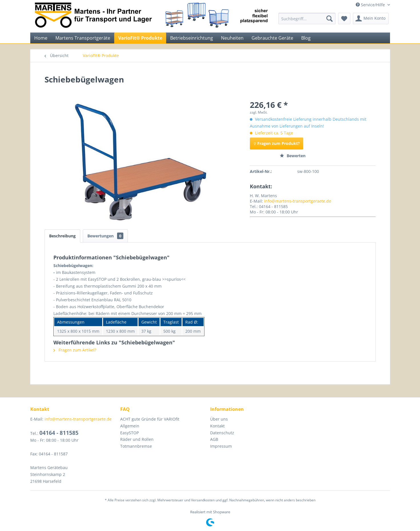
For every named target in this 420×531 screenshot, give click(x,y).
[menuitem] (307, 19)
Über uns (219, 419)
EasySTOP (129, 433)
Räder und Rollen (137, 439)
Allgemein (130, 426)
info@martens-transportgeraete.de (298, 201)
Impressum (221, 446)
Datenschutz (222, 433)
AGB (214, 439)
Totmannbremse (136, 446)
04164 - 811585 (59, 433)
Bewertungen (105, 236)
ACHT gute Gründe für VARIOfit (150, 419)
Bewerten (293, 156)
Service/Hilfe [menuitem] (371, 5)
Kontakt (217, 426)
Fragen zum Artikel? (75, 350)
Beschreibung (62, 236)
